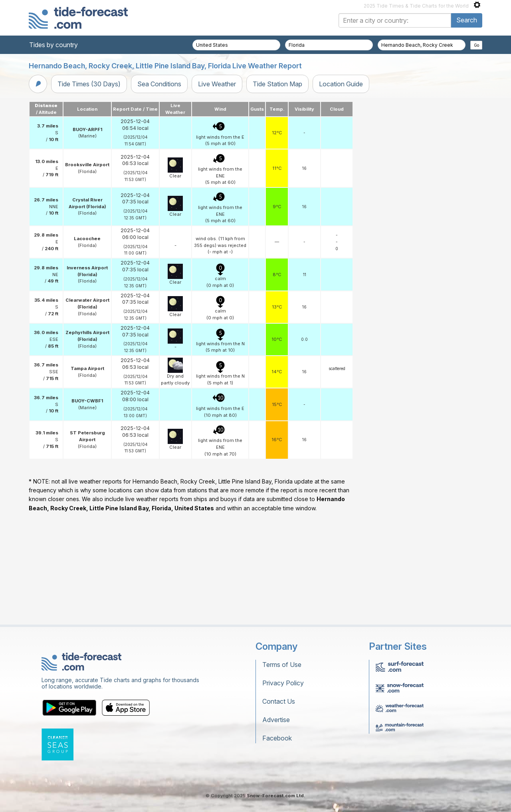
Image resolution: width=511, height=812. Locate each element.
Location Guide (341, 84)
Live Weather (217, 84)
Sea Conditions (159, 84)
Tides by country (53, 45)
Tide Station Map (277, 84)
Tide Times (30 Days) (89, 84)
